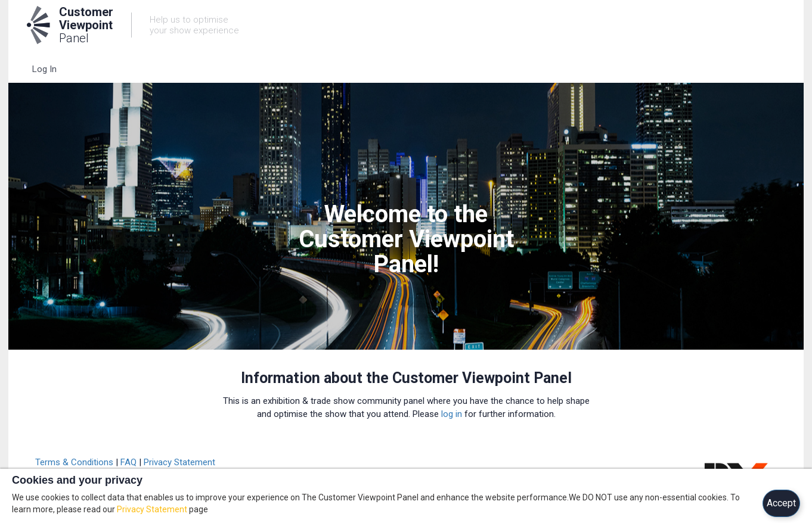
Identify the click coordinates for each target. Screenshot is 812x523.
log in (452, 414)
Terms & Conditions (74, 462)
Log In (44, 69)
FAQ (128, 462)
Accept (781, 503)
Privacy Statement (179, 462)
